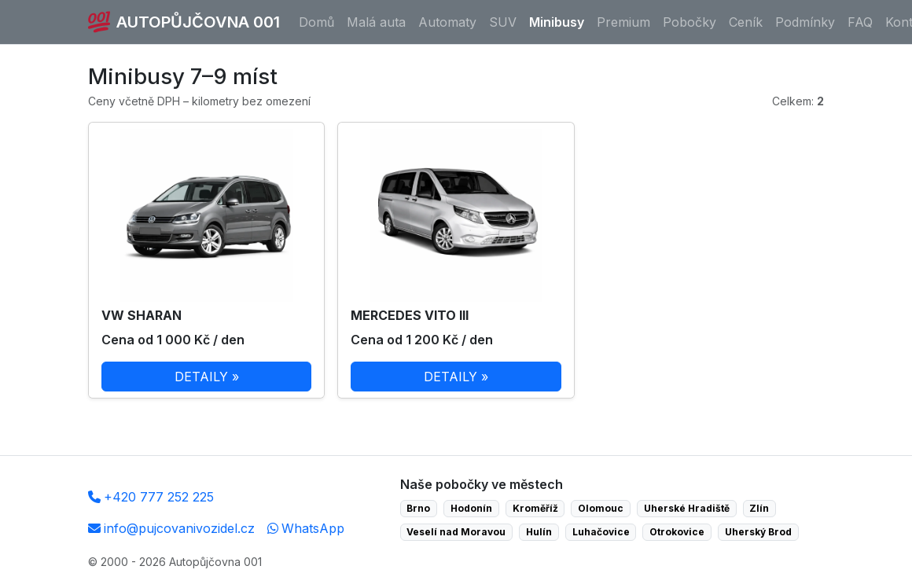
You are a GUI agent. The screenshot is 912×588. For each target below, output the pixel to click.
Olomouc (601, 508)
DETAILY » (207, 377)
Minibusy (557, 22)
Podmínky (805, 22)
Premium (623, 22)
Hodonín (471, 508)
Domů (316, 22)
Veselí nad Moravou (456, 532)
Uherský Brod (758, 532)
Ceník (746, 22)
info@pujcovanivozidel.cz (171, 528)
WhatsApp (306, 528)
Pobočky (690, 22)
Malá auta (376, 22)
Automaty (447, 22)
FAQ (860, 22)
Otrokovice (677, 532)
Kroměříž (535, 508)
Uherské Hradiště (687, 508)
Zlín (759, 508)
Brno (418, 508)
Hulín (539, 532)
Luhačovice (601, 532)
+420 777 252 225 (151, 497)
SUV (503, 22)
